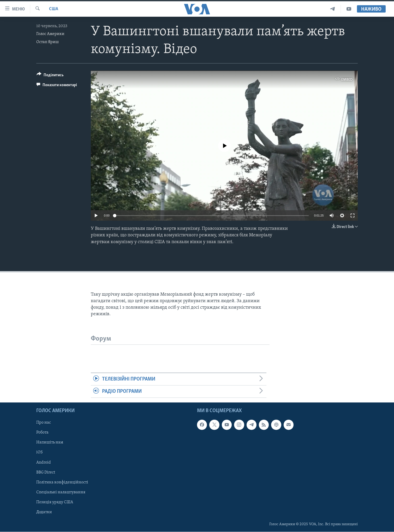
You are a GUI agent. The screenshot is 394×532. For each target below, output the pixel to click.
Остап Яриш (47, 42)
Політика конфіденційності (62, 482)
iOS (40, 453)
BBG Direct (46, 472)
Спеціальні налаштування (61, 492)
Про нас (44, 423)
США (54, 9)
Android (44, 463)
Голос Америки (50, 34)
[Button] (50, 76)
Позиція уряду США (55, 502)
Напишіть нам (50, 443)
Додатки (44, 512)
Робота (42, 433)
